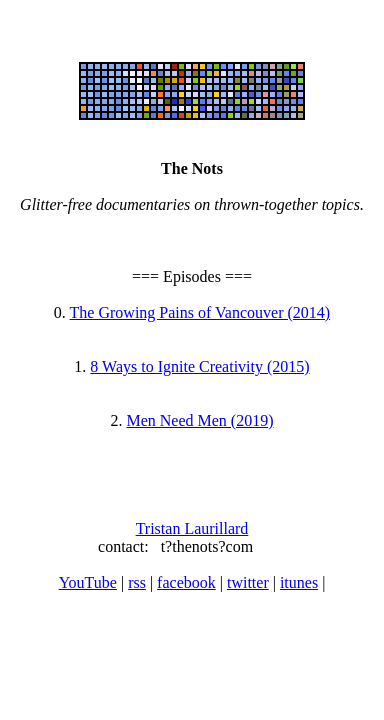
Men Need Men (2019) (199, 420)
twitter (248, 582)
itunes (299, 582)
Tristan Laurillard (192, 528)
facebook (186, 582)
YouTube (88, 582)
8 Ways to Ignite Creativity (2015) (199, 366)
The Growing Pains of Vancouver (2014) (200, 312)
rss (137, 582)
